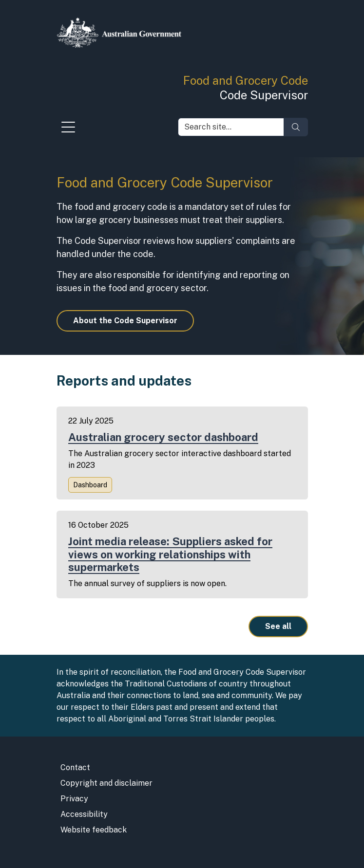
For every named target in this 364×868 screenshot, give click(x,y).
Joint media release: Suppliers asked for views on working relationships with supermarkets (170, 554)
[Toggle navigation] (68, 129)
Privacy (74, 799)
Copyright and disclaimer (106, 783)
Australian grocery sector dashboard (163, 437)
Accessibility (84, 814)
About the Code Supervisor (125, 321)
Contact (75, 767)
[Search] (296, 127)
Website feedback (94, 830)
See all (278, 626)
